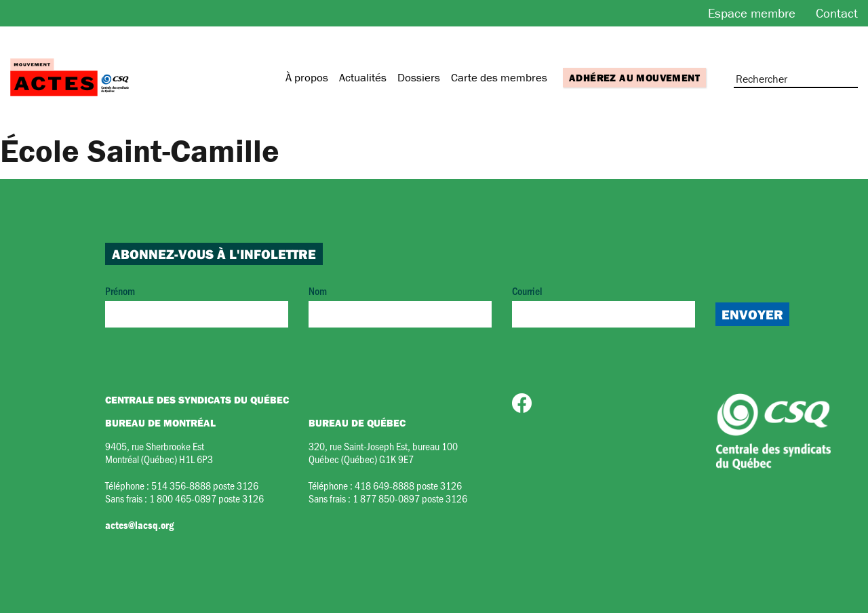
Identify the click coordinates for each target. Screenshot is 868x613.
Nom (400, 305)
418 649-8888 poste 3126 (408, 485)
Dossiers (419, 77)
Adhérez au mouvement (634, 78)
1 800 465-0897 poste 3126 (206, 498)
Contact (837, 13)
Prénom (197, 305)
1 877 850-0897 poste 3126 (410, 498)
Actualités (363, 77)
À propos (307, 77)
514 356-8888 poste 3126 (205, 485)
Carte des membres (499, 77)
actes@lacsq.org (139, 525)
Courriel (604, 305)
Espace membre (752, 13)
